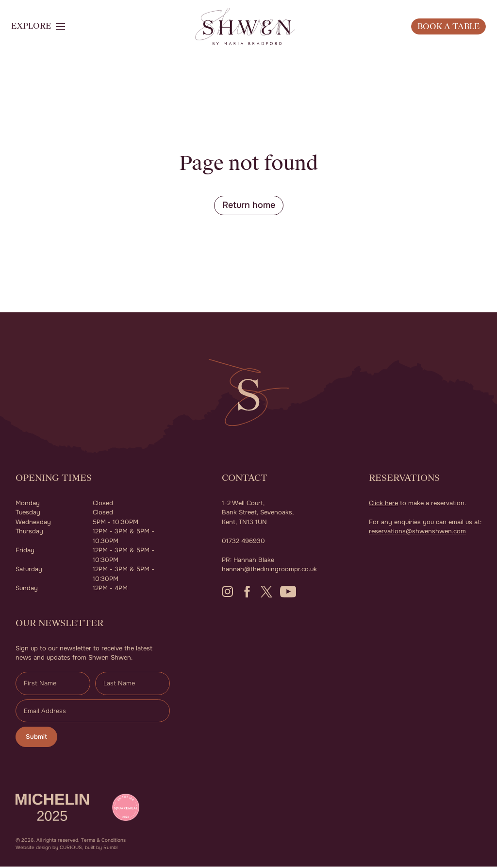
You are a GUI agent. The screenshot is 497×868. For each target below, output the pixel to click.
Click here (383, 504)
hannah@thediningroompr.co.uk (269, 570)
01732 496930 (243, 542)
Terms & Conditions (103, 842)
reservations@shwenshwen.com (417, 532)
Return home (249, 206)
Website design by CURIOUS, (50, 849)
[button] (49, 36)
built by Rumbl (101, 849)
